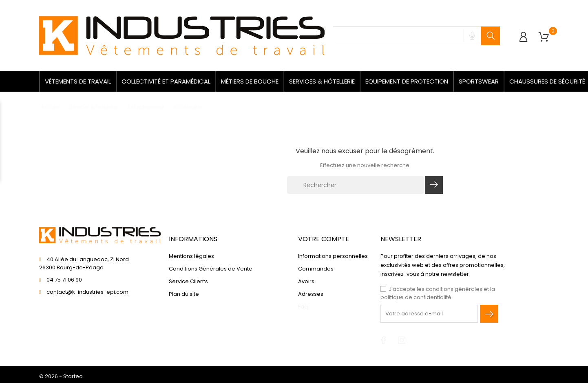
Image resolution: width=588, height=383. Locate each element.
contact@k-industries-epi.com (87, 292)
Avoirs (306, 281)
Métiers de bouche (250, 81)
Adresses (311, 294)
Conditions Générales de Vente (211, 269)
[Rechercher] (356, 185)
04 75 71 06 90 (64, 280)
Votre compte (324, 239)
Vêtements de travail (78, 81)
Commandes (316, 269)
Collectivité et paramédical (166, 81)
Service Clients (188, 281)
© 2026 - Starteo (61, 376)
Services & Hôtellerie (322, 81)
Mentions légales (191, 256)
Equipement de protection (407, 81)
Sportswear (479, 81)
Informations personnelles (333, 256)
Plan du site (184, 294)
